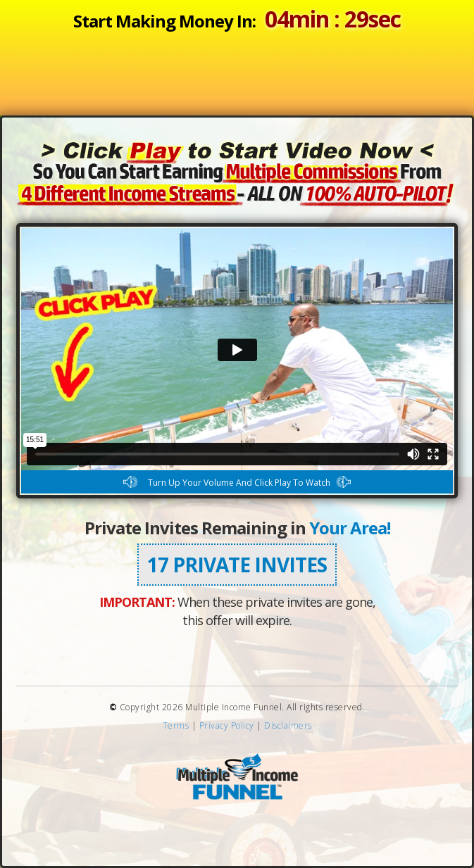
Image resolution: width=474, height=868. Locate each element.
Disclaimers (288, 725)
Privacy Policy (227, 725)
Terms (176, 725)
